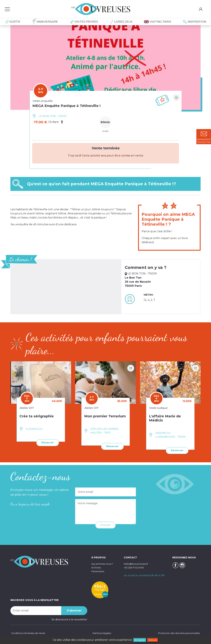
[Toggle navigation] (7, 9)
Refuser (154, 640)
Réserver (47, 442)
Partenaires (98, 571)
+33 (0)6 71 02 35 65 (136, 567)
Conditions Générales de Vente (29, 633)
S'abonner (74, 610)
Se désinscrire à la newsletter (69, 619)
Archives (97, 567)
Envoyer (106, 525)
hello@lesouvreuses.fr (137, 563)
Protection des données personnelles (177, 633)
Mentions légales (101, 633)
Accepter (139, 640)
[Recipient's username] (36, 610)
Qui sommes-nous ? (104, 563)
